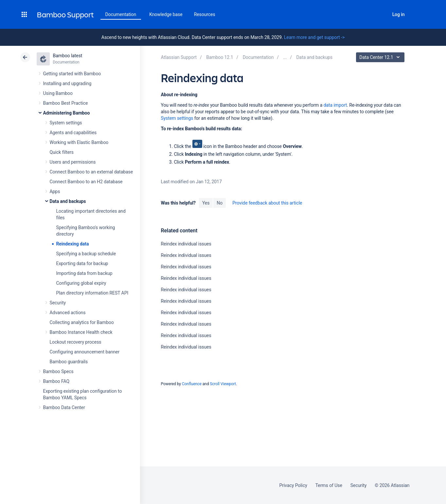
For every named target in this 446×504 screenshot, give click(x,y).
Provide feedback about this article (267, 203)
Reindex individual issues (186, 244)
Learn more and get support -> (314, 37)
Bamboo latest (68, 56)
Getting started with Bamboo (72, 74)
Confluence (192, 384)
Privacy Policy (293, 485)
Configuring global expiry (81, 283)
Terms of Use (329, 485)
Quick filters (62, 152)
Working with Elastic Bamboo (79, 142)
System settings (66, 123)
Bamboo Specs (58, 371)
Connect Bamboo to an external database (91, 172)
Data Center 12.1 (381, 57)
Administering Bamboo (67, 113)
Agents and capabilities (73, 133)
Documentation (121, 14)
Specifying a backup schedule (86, 254)
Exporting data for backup (82, 263)
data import (335, 105)
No (220, 203)
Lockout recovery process (76, 342)
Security (58, 303)
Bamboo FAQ (56, 381)
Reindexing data (73, 244)
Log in (399, 14)
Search (381, 14)
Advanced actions (68, 313)
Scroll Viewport (223, 384)
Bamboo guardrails (69, 362)
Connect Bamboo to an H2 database (86, 182)
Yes (206, 203)
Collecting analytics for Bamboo (82, 322)
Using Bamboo (58, 93)
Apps (55, 191)
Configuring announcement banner (85, 352)
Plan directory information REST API (92, 293)
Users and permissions (73, 162)
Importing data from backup (84, 273)
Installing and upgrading (67, 83)
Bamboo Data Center (64, 407)
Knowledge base (166, 14)
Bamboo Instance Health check (81, 332)
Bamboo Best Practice (66, 103)
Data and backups (68, 201)
